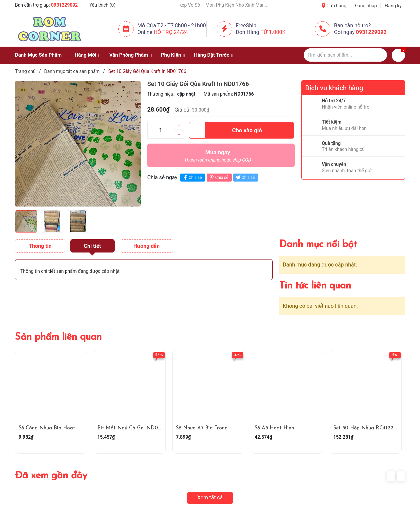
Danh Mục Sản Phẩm (38, 55)
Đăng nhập (366, 6)
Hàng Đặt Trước (212, 55)
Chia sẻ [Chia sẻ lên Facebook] (192, 177)
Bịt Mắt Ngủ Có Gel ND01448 (133, 428)
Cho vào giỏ (225, 130)
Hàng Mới (85, 55)
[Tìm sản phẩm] (345, 55)
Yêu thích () (102, 5)
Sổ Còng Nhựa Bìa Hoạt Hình (53, 428)
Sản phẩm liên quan (58, 337)
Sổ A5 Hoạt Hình (274, 428)
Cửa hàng (334, 6)
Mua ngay (218, 158)
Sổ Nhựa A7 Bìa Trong (202, 428)
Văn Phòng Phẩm (129, 55)
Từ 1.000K (273, 32)
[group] (78, 144)
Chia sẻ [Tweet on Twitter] (245, 177)
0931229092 (64, 5)
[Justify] (379, 55)
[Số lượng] (161, 130)
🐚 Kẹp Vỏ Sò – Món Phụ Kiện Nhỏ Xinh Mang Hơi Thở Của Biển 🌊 (226, 5)
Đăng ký (393, 6)
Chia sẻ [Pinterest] (218, 177)
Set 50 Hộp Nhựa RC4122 (363, 428)
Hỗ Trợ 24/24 (171, 32)
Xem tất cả (210, 498)
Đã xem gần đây (51, 476)
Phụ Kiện (171, 55)
